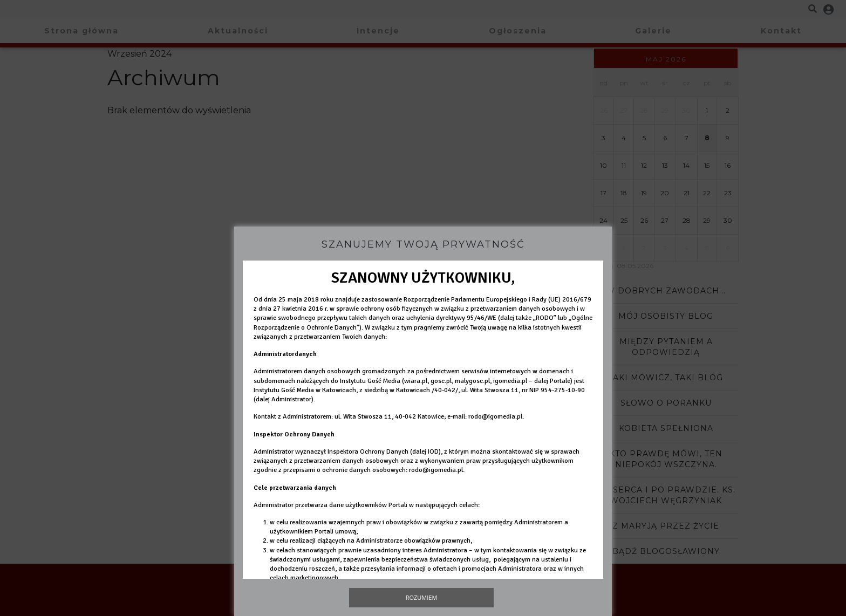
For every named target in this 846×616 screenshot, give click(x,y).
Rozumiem (422, 597)
